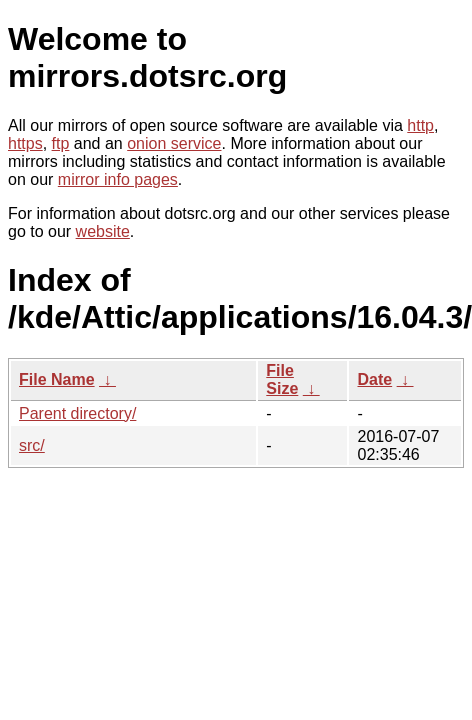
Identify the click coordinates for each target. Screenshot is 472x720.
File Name (57, 379)
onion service (174, 143)
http (420, 125)
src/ (32, 445)
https (25, 143)
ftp (61, 143)
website (103, 231)
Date (374, 379)
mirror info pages (118, 179)
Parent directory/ (77, 413)
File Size (282, 379)
